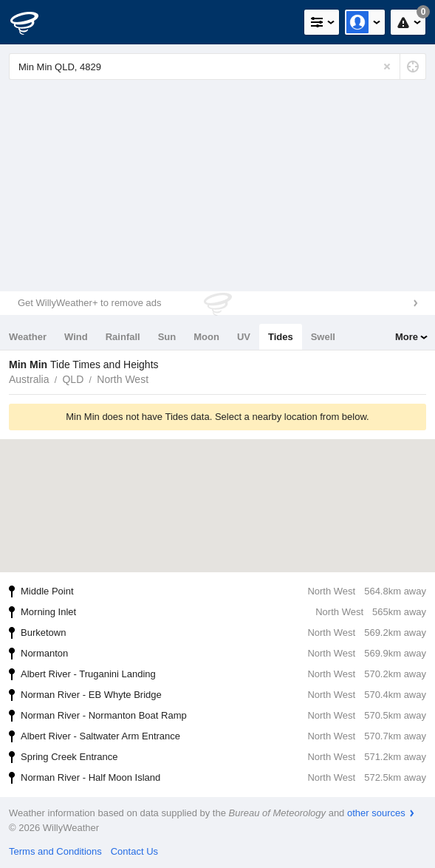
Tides (281, 337)
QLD (73, 379)
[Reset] (387, 67)
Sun (167, 337)
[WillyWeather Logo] (33, 22)
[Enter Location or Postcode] (217, 67)
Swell (323, 337)
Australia (29, 379)
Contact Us (134, 851)
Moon (206, 337)
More (407, 337)
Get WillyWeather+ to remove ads (89, 303)
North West (123, 379)
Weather (28, 337)
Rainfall (123, 337)
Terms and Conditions (55, 851)
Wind (76, 337)
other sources (376, 813)
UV (244, 337)
